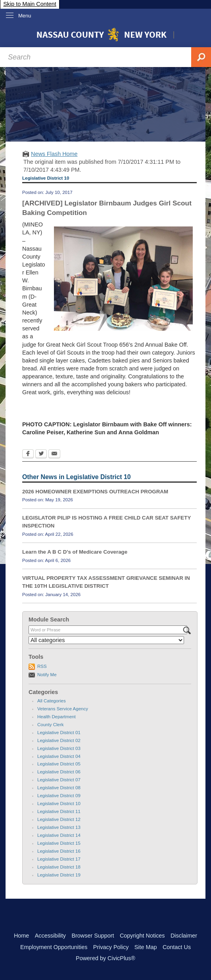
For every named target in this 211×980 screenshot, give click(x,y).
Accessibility (50, 936)
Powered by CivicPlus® (105, 958)
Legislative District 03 (59, 748)
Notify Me (47, 675)
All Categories (52, 701)
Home (21, 936)
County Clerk (51, 725)
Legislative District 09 (59, 796)
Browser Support (93, 936)
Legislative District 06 (59, 772)
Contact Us (177, 947)
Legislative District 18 (59, 867)
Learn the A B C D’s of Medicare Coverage (75, 552)
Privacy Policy (111, 947)
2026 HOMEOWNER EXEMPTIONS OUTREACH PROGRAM (95, 492)
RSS (42, 666)
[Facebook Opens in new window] (28, 455)
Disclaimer (184, 936)
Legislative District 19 (59, 875)
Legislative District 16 (59, 851)
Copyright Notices (142, 936)
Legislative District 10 (59, 804)
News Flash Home (54, 154)
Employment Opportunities (54, 947)
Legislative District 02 (59, 740)
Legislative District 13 (59, 827)
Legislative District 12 (59, 819)
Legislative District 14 (59, 835)
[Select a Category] (106, 640)
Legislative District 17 (59, 859)
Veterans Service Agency (63, 709)
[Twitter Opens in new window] (41, 455)
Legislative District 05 (59, 764)
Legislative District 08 (59, 788)
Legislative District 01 (59, 733)
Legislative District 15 (59, 843)
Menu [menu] (25, 16)
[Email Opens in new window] (54, 455)
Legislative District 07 (59, 780)
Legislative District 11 (59, 811)
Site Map (146, 947)
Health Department (57, 717)
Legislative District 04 (59, 756)
